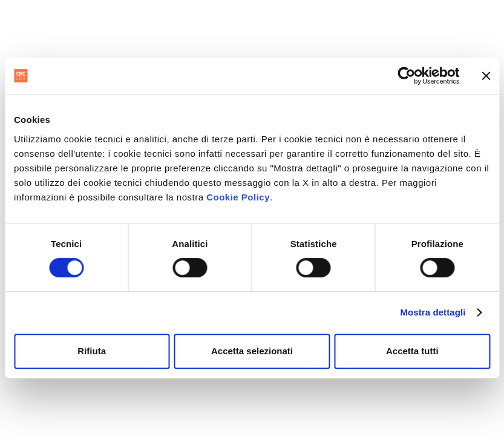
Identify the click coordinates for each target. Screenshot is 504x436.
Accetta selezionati (252, 351)
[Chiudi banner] (486, 76)
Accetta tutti (412, 351)
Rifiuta (92, 351)
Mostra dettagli (433, 312)
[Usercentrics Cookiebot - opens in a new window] (406, 76)
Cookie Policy (238, 197)
